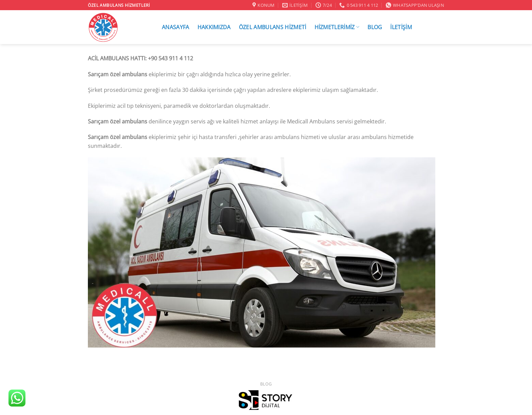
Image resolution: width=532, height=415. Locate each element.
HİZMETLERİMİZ (337, 27)
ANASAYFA (176, 27)
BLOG (375, 27)
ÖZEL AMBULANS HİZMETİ (273, 27)
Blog (266, 384)
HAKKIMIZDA (214, 27)
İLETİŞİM (401, 27)
